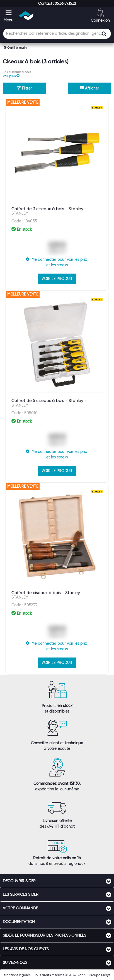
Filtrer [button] (25, 88)
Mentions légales (17, 975)
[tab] (57, 881)
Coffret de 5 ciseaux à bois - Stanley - (49, 403)
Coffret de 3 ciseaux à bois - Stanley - (49, 211)
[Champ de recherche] (57, 34)
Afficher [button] (90, 88)
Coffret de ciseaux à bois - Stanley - (47, 595)
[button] (57, 3)
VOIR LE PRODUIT (57, 279)
